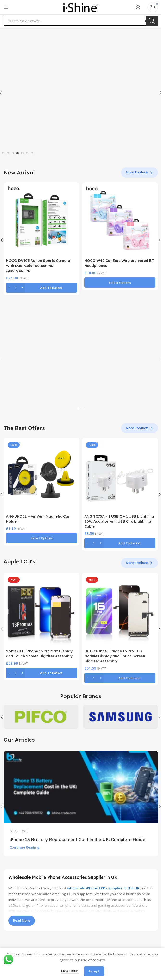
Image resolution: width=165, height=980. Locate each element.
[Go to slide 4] (18, 153)
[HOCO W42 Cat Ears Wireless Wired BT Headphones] (120, 220)
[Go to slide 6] (27, 153)
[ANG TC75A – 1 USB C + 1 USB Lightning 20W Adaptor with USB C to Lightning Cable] (120, 476)
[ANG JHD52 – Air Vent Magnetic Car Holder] (42, 476)
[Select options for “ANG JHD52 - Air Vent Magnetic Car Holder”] (42, 538)
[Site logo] (81, 7)
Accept (94, 971)
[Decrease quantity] (9, 288)
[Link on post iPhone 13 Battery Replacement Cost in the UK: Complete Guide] (81, 787)
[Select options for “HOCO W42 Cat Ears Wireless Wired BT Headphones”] (120, 283)
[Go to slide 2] (8, 153)
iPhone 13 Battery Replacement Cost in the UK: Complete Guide (77, 840)
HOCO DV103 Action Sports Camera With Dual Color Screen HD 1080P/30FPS (38, 266)
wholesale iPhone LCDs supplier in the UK (103, 888)
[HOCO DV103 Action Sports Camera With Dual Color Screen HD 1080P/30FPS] (42, 220)
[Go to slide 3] (13, 153)
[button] (42, 288)
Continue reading (24, 847)
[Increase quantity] (22, 288)
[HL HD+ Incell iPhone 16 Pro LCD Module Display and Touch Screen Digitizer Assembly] (120, 611)
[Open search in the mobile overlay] (81, 21)
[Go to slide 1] (3, 153)
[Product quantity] (16, 288)
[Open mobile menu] (6, 7)
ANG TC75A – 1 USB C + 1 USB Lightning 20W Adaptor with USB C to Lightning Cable (119, 521)
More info (70, 971)
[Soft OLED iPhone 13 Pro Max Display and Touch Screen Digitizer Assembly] (42, 611)
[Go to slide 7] (32, 153)
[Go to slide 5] (22, 153)
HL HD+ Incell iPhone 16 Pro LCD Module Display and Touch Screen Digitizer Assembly (115, 656)
